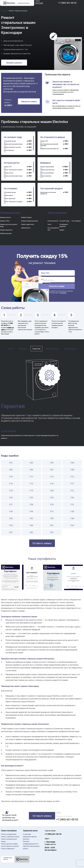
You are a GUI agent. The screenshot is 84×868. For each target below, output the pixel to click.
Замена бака (26, 228)
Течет (49, 224)
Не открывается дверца (53, 137)
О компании (27, 834)
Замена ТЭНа (5, 221)
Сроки (11, 349)
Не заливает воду (13, 137)
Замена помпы (26, 217)
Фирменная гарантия (30, 837)
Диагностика (70, 349)
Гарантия (36, 349)
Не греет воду (64, 221)
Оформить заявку (29, 101)
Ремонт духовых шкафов (9, 844)
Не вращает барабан (64, 225)
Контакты (26, 839)
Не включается (12, 163)
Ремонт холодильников (9, 834)
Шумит (62, 230)
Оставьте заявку (42, 816)
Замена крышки (6, 233)
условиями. (63, 293)
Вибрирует (46, 163)
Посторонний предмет (52, 188)
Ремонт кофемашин (8, 849)
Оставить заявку (42, 543)
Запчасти (23, 349)
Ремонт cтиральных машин (10, 837)
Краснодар (39, 3)
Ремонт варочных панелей (10, 846)
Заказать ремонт (14, 63)
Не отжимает (11, 188)
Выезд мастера (52, 349)
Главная (4, 11)
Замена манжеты (6, 230)
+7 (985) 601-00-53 (67, 3)
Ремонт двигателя (28, 224)
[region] (19, 144)
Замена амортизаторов (29, 221)
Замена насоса (5, 217)
